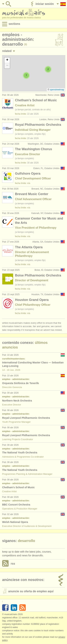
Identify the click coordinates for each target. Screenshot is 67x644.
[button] (26, 75)
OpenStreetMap (57, 90)
